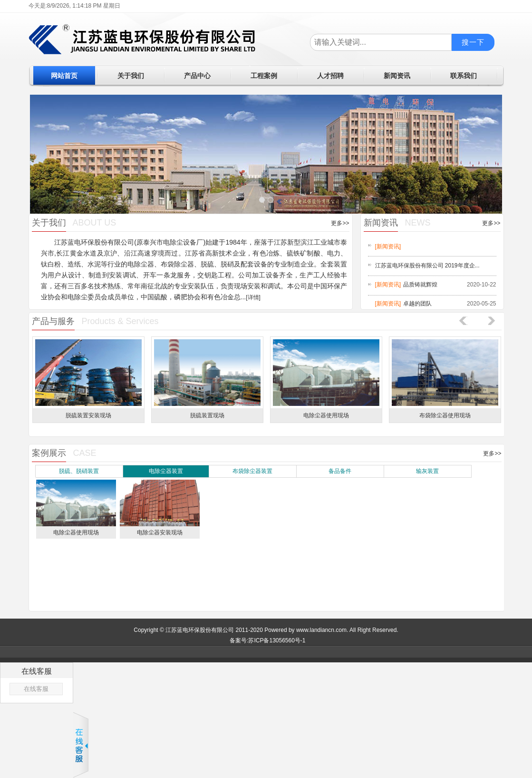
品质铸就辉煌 (420, 285)
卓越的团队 (417, 304)
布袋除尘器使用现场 (445, 415)
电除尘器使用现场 (326, 415)
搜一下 (473, 42)
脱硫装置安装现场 (88, 415)
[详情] (253, 297)
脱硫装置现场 (207, 415)
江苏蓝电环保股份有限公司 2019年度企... (427, 266)
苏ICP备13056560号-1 (277, 640)
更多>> (340, 223)
